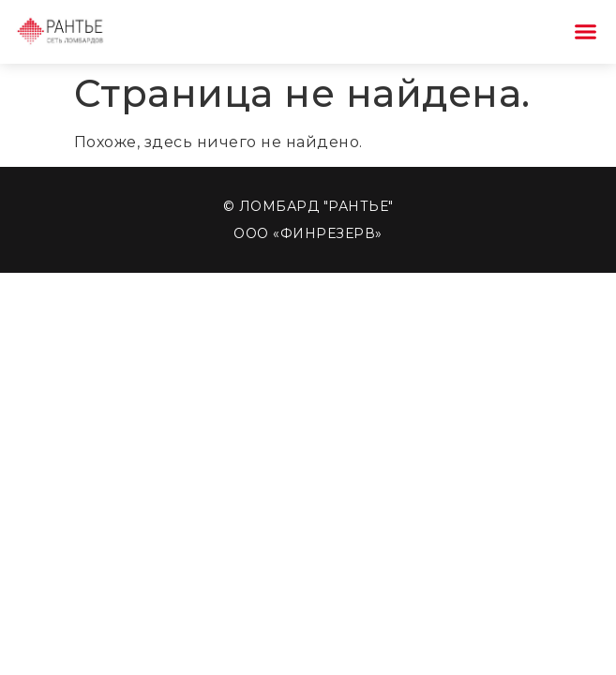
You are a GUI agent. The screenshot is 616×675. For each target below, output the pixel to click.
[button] (586, 32)
